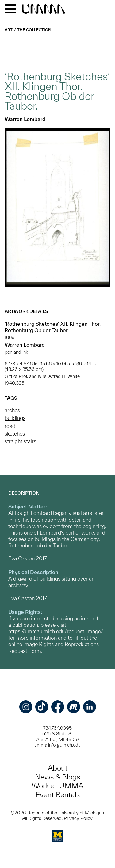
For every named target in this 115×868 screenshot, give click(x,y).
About (58, 768)
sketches (15, 434)
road (10, 426)
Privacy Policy (78, 818)
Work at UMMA (57, 786)
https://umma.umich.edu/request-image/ (56, 631)
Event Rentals (58, 795)
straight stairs (20, 441)
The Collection (34, 30)
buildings (15, 418)
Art (9, 30)
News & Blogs (57, 777)
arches (12, 410)
